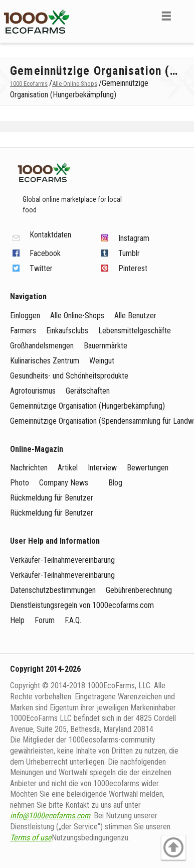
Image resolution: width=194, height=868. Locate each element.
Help (17, 620)
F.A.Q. (73, 620)
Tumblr (129, 253)
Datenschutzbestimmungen (53, 590)
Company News (64, 483)
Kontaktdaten (50, 235)
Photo (20, 483)
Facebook (45, 253)
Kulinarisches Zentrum (45, 361)
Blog (115, 483)
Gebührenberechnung (139, 590)
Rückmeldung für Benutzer (52, 498)
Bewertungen (148, 468)
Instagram (134, 238)
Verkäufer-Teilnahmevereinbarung (62, 560)
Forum (45, 620)
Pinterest (133, 268)
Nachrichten (29, 468)
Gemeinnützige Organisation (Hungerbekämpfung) (87, 406)
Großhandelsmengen (42, 346)
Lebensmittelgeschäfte (135, 331)
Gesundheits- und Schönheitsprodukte (69, 376)
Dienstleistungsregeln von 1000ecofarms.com (82, 605)
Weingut (102, 361)
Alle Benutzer (135, 316)
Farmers (23, 331)
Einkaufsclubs (67, 331)
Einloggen (25, 316)
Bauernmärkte (106, 346)
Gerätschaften (88, 391)
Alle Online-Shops (77, 316)
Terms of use (31, 838)
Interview (102, 468)
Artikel (68, 468)
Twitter (41, 268)
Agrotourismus (33, 391)
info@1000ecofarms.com (50, 816)
